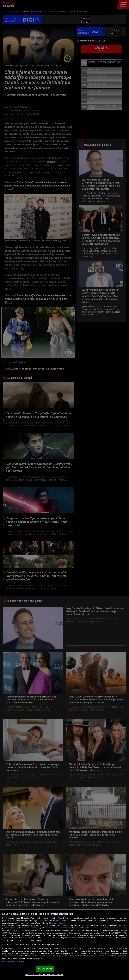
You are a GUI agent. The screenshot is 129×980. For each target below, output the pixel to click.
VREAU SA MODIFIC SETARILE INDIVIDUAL (44, 975)
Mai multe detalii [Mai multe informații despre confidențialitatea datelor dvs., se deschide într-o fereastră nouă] (57, 923)
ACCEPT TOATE (45, 969)
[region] (64, 945)
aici (101, 933)
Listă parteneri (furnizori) (14, 961)
